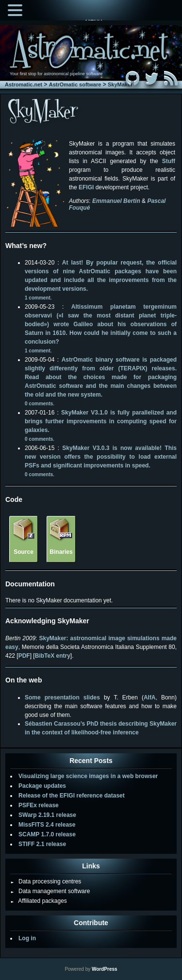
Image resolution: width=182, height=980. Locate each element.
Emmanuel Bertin (116, 201)
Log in (27, 938)
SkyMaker (120, 84)
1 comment (38, 298)
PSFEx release (39, 805)
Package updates (42, 786)
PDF (24, 656)
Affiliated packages (39, 901)
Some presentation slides (62, 698)
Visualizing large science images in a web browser (88, 776)
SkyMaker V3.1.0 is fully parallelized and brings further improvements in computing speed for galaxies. (101, 421)
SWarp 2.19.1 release (47, 815)
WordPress (105, 969)
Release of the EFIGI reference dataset (72, 796)
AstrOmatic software (75, 84)
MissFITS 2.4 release (47, 825)
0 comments (39, 404)
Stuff (169, 161)
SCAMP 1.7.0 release (47, 834)
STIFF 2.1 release (42, 844)
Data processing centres (46, 881)
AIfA (150, 698)
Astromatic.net (24, 84)
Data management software (50, 891)
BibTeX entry (53, 656)
